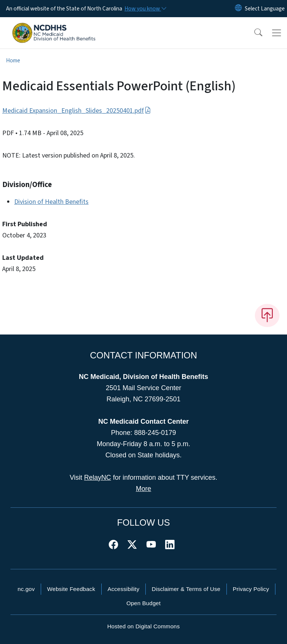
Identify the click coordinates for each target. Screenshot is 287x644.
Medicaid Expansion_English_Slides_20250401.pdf (77, 111)
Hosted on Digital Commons (143, 626)
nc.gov (26, 589)
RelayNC (98, 477)
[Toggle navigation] (277, 33)
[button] (253, 33)
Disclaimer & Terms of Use (186, 589)
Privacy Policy (251, 589)
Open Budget (143, 603)
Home (13, 60)
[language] (265, 9)
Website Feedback (71, 589)
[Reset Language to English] (238, 9)
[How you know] (145, 9)
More (143, 489)
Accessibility (124, 589)
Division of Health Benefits (51, 202)
